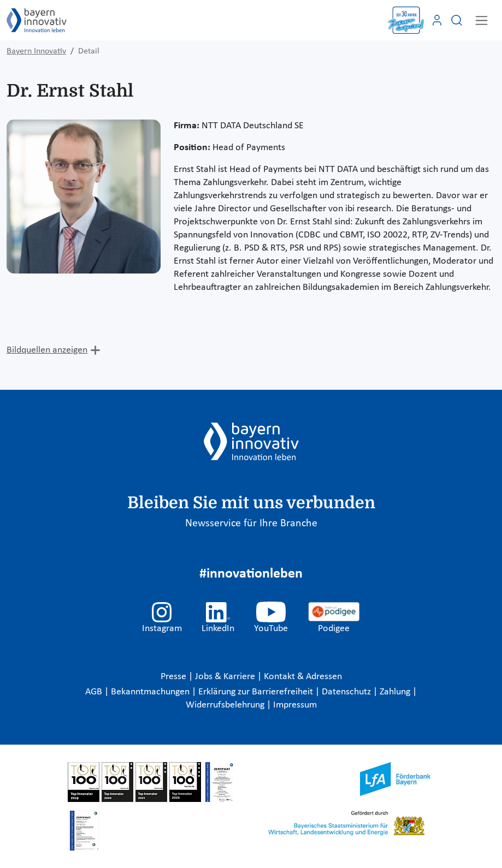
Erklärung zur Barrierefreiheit (257, 692)
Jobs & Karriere (226, 677)
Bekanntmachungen (151, 692)
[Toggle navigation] (482, 20)
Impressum (295, 705)
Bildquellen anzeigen (47, 350)
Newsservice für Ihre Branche (251, 524)
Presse (175, 677)
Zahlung (396, 692)
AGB (95, 692)
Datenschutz (347, 692)
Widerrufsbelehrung (226, 705)
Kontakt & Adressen (303, 677)
